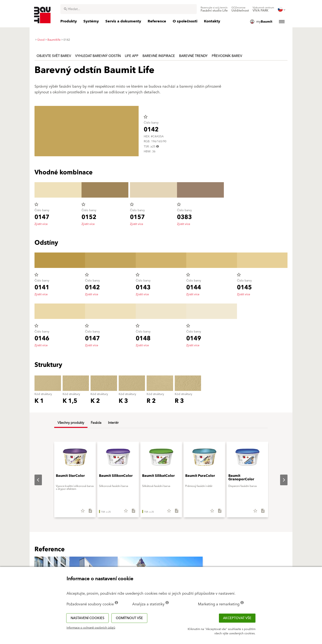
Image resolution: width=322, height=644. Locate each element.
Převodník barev (227, 56)
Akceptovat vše (237, 618)
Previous (35, 480)
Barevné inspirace (159, 56)
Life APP (132, 56)
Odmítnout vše (129, 618)
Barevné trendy (193, 56)
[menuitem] (214, 9)
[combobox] (129, 9)
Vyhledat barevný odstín (98, 56)
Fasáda (96, 423)
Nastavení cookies (87, 618)
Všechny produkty (71, 423)
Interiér (113, 423)
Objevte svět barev (54, 56)
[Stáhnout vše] (89, 512)
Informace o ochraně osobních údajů (91, 628)
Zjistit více (41, 224)
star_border (146, 117)
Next (281, 480)
